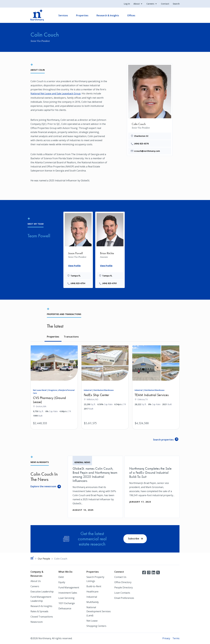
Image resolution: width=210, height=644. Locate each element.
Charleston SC (141, 136)
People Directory (124, 587)
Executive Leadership (42, 592)
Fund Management (69, 587)
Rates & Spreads (39, 611)
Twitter (158, 572)
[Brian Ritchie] (110, 249)
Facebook (144, 572)
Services (63, 15)
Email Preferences (124, 598)
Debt (61, 577)
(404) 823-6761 (110, 283)
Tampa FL (76, 276)
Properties (82, 15)
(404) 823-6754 (78, 283)
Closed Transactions (42, 617)
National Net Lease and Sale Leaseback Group (56, 94)
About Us (36, 581)
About (136, 4)
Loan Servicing (66, 598)
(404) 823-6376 (141, 144)
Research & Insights (108, 15)
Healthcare (92, 592)
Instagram (149, 572)
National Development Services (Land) (99, 611)
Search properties (163, 440)
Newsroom (37, 622)
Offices (131, 15)
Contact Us (120, 577)
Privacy (166, 638)
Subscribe (134, 539)
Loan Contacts (122, 593)
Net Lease (92, 621)
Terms (176, 638)
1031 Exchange (67, 603)
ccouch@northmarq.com (147, 151)
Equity (62, 582)
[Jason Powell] (78, 249)
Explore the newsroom (43, 486)
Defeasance (65, 608)
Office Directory (123, 582)
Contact (165, 4)
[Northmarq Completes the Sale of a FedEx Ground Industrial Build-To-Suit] (152, 483)
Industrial (92, 597)
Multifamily (93, 602)
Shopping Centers (96, 626)
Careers (150, 4)
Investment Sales (68, 593)
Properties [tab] (53, 337)
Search (176, 4)
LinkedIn (153, 572)
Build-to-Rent (94, 586)
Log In (127, 4)
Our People (44, 558)
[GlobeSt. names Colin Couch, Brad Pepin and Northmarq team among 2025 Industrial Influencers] (95, 487)
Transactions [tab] (71, 337)
